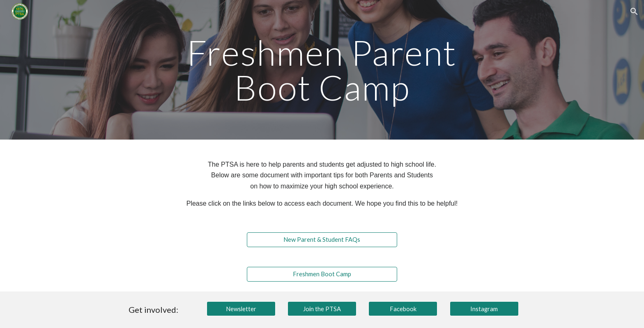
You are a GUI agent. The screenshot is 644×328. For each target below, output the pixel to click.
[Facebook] (403, 309)
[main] (322, 70)
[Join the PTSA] (322, 309)
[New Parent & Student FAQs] (322, 240)
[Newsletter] (241, 309)
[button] (634, 11)
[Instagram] (484, 309)
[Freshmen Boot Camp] (322, 274)
